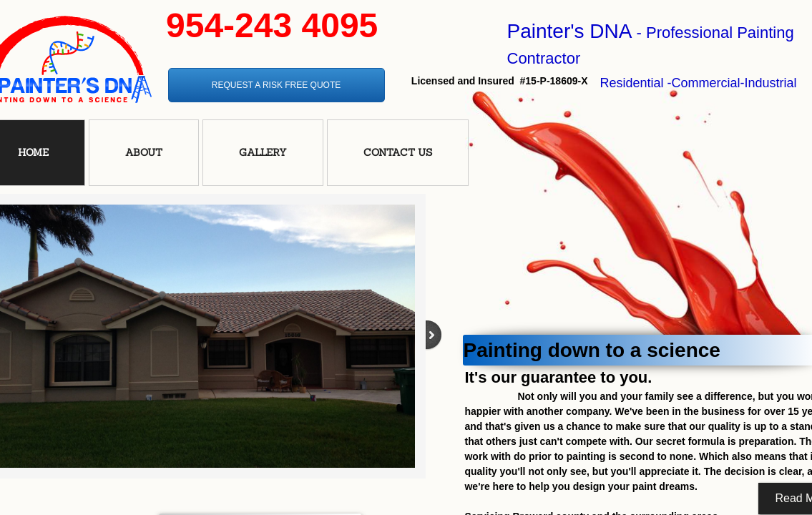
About (144, 152)
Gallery (263, 152)
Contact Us (398, 152)
